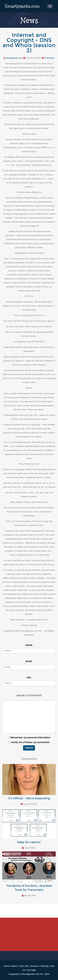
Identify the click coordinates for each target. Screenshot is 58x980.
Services (35, 966)
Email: (29, 661)
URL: (29, 678)
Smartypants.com (22, 6)
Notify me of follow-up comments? (29, 742)
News (14, 966)
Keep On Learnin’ (29, 842)
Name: (29, 645)
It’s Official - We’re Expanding (29, 798)
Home (7, 966)
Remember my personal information (29, 738)
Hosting (44, 966)
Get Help (31, 970)
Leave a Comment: (29, 695)
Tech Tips (24, 966)
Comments (49, 58)
